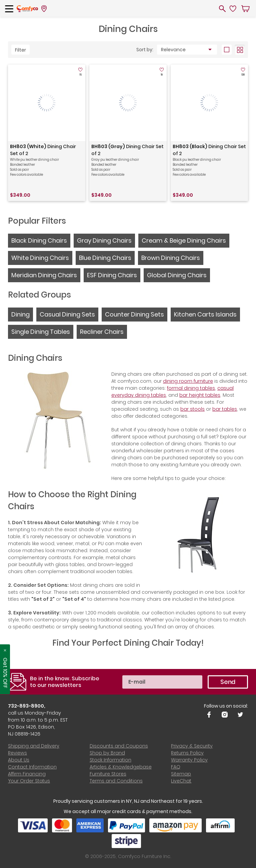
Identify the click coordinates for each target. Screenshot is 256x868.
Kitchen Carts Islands (205, 314)
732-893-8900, (27, 706)
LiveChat (181, 781)
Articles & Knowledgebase (121, 767)
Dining (20, 314)
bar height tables (200, 395)
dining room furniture (188, 381)
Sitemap (181, 774)
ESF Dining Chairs (112, 275)
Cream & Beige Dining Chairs (184, 240)
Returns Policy (187, 753)
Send (228, 682)
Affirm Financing (27, 774)
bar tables (225, 409)
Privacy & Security (192, 746)
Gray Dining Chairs (104, 240)
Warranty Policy (189, 760)
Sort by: (145, 50)
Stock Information (110, 760)
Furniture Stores (108, 774)
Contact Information (32, 767)
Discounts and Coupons (119, 746)
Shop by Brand (107, 753)
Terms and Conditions (116, 781)
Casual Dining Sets (67, 314)
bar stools (192, 409)
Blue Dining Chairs (105, 258)
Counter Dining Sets (134, 314)
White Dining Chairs (40, 258)
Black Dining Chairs (39, 240)
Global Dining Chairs (177, 275)
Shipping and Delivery (34, 746)
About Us (19, 760)
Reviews (17, 753)
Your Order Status (29, 781)
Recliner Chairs (102, 332)
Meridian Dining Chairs (44, 275)
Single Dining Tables (41, 332)
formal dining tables (191, 388)
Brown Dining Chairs (171, 258)
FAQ (176, 767)
